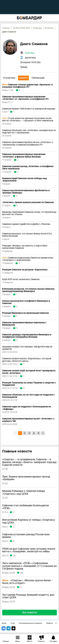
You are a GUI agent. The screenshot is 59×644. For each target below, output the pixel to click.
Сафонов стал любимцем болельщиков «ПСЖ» (25, 507)
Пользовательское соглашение (30, 623)
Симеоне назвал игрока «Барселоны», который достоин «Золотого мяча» (27, 360)
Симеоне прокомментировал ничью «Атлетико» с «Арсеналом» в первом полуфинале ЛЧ (28, 143)
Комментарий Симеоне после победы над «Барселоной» (24, 180)
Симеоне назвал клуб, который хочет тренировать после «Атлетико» (29, 372)
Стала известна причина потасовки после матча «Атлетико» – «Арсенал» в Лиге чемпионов (28, 119)
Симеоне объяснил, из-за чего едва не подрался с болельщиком (28, 396)
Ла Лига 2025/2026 (21, 28)
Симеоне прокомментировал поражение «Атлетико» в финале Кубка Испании (24, 155)
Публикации (38, 78)
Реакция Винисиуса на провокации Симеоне (26, 313)
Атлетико (49, 28)
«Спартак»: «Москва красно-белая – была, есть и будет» (28, 582)
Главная (6, 28)
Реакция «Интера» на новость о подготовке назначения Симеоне (25, 247)
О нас (13, 623)
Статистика (9, 78)
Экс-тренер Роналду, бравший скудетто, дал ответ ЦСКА (28, 596)
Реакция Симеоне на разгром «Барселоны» (25, 270)
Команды (37, 28)
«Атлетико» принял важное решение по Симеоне (28, 202)
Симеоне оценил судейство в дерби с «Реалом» (26, 224)
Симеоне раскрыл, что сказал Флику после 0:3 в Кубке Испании (27, 235)
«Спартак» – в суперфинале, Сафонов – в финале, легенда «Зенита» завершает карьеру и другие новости (29, 462)
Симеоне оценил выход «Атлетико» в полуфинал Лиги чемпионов (28, 167)
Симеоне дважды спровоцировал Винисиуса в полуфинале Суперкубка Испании (27, 336)
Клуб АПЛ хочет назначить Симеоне (21, 279)
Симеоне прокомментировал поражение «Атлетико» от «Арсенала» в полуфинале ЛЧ (25, 98)
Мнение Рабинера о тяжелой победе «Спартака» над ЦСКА (24, 492)
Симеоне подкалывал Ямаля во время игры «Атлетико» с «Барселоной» (28, 259)
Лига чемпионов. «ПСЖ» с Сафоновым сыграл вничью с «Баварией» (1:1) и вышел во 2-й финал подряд (29, 566)
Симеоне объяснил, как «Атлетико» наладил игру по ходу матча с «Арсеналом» (29, 131)
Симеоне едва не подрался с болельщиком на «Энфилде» (27, 408)
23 (14, 556)
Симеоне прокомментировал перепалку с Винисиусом (24, 324)
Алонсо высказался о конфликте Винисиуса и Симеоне (26, 302)
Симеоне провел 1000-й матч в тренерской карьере (29, 109)
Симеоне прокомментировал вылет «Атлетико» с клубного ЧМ (28, 420)
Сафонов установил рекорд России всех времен (26, 536)
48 (22, 573)
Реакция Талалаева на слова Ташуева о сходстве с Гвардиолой (29, 384)
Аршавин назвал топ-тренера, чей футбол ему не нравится (27, 348)
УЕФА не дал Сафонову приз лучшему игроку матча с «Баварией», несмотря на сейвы (29, 550)
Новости (23, 78)
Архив (4, 623)
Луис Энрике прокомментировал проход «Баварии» (26, 478)
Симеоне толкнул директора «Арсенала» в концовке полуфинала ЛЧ (27, 86)
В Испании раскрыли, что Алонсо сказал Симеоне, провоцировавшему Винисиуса (28, 290)
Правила (49, 623)
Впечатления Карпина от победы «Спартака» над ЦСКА (29, 521)
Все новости (30, 612)
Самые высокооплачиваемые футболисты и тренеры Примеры (26, 192)
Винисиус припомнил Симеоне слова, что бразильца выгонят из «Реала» (29, 213)
